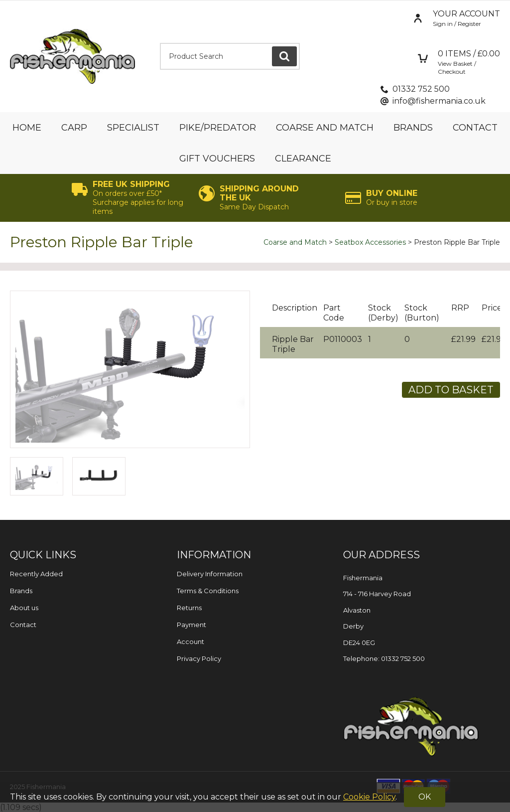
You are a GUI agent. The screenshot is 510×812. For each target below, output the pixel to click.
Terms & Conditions (208, 591)
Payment (191, 625)
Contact (475, 128)
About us (24, 608)
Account (191, 642)
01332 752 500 (421, 89)
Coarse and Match (325, 128)
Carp (74, 128)
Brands (413, 128)
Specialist (133, 128)
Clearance (303, 159)
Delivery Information (210, 574)
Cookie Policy (369, 797)
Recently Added (36, 574)
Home (27, 128)
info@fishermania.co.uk (439, 101)
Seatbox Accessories (370, 242)
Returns (189, 608)
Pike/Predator (218, 128)
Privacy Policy (199, 658)
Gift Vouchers (217, 159)
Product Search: (160, 43)
